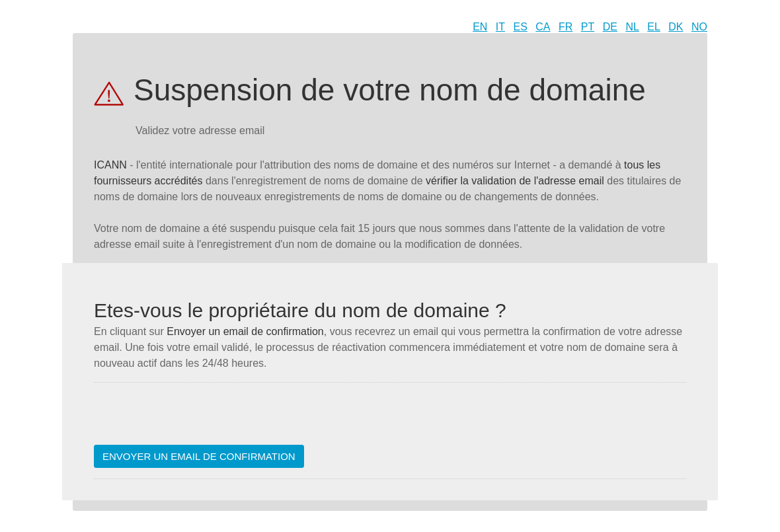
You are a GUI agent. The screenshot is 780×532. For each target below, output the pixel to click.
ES (521, 27)
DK (676, 27)
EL (654, 27)
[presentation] (194, 419)
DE (610, 27)
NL (632, 27)
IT (500, 27)
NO (699, 27)
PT (588, 27)
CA (543, 27)
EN (480, 27)
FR (565, 27)
